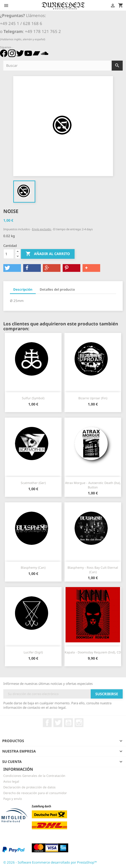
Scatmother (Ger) (33, 483)
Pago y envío (13, 799)
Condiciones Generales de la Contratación (34, 776)
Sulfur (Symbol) (33, 398)
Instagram (79, 723)
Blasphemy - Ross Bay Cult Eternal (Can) (93, 570)
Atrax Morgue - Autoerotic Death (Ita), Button (93, 485)
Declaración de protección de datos (29, 787)
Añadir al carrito (48, 254)
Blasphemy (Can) (33, 567)
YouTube (68, 723)
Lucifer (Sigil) (33, 652)
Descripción (23, 289)
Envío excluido (42, 229)
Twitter (58, 723)
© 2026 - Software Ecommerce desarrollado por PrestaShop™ (50, 862)
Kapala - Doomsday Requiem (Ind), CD (93, 652)
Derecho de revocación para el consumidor (35, 793)
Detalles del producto (57, 289)
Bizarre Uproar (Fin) (93, 398)
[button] (12, 268)
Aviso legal (11, 781)
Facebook (47, 723)
